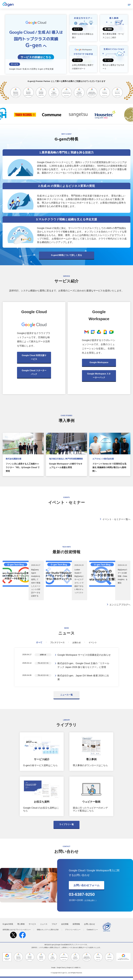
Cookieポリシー (92, 932)
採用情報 (76, 926)
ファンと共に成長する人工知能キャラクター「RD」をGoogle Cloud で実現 (23, 467)
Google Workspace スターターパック (99, 376)
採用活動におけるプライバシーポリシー (17, 932)
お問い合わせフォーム (87, 887)
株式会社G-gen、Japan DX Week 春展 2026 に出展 (83, 679)
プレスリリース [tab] (57, 642)
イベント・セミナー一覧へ (116, 519)
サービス (32, 926)
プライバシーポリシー (73, 932)
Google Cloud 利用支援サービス (34, 357)
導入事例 (21, 926)
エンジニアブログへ (120, 605)
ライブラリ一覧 (66, 827)
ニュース (44, 926)
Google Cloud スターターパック (34, 372)
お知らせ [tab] (77, 642)
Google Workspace (99, 362)
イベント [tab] (93, 642)
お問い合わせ (89, 926)
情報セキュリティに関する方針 (48, 932)
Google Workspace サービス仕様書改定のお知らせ (84, 655)
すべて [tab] (39, 642)
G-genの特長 (8, 926)
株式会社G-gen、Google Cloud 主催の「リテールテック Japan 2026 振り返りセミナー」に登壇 (83, 666)
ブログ (54, 926)
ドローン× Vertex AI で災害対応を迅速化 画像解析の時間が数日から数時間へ (109, 467)
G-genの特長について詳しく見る (66, 255)
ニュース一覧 (66, 697)
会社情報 (65, 926)
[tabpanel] (66, 668)
